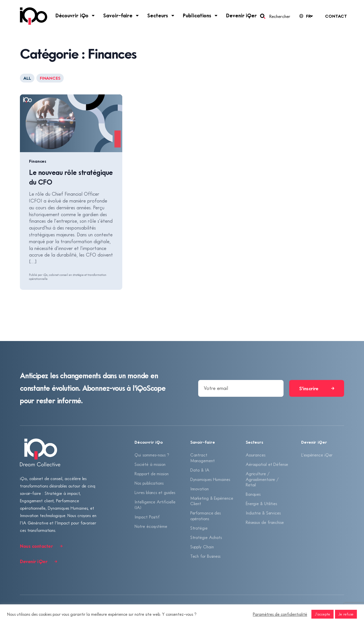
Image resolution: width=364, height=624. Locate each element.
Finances (38, 161)
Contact (336, 16)
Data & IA (200, 470)
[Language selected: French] (306, 16)
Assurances (256, 455)
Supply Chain (202, 548)
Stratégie (199, 529)
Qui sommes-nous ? (152, 455)
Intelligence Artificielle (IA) (155, 505)
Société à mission (150, 464)
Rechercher (280, 16)
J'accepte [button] (322, 614)
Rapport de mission (151, 474)
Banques (253, 495)
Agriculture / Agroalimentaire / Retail (262, 479)
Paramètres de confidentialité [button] (280, 614)
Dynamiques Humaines (210, 480)
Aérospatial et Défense (267, 464)
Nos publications (149, 484)
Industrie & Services (263, 514)
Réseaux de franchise (265, 523)
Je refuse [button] (346, 614)
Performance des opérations (206, 516)
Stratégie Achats (206, 538)
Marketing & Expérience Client (212, 501)
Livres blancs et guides (155, 493)
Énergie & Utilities (261, 504)
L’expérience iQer (317, 455)
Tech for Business (205, 557)
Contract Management (202, 458)
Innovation (199, 489)
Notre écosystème (151, 527)
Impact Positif (147, 518)
